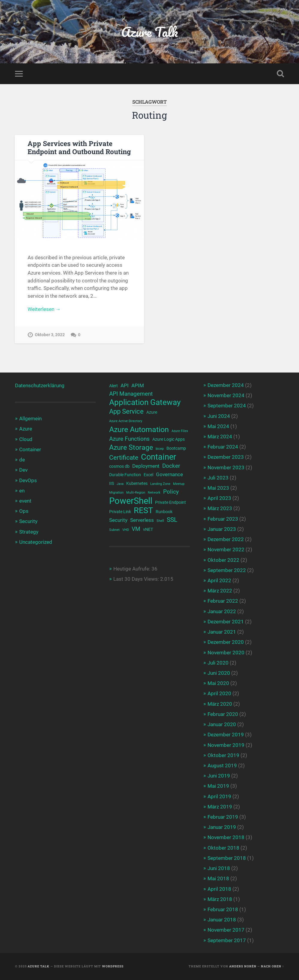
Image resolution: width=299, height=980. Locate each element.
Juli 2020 (218, 663)
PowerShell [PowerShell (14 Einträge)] (131, 501)
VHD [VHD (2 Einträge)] (126, 530)
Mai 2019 (218, 786)
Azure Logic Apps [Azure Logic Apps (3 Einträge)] (169, 439)
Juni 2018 (219, 868)
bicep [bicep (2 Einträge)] (160, 449)
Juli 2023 (218, 478)
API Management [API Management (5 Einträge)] (131, 394)
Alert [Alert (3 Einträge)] (114, 386)
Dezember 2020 (226, 642)
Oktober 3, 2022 (50, 335)
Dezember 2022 (226, 539)
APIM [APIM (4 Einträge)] (138, 386)
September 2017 (227, 940)
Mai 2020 (218, 683)
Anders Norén (243, 966)
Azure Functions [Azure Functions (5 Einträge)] (129, 439)
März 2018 (220, 899)
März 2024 (220, 437)
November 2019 (226, 745)
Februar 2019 (223, 817)
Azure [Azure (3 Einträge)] (152, 412)
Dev (23, 470)
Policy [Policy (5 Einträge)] (171, 492)
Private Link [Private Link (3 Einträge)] (120, 512)
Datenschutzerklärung (40, 385)
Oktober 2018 (223, 848)
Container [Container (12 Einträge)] (158, 457)
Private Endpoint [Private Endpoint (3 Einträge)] (170, 502)
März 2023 (220, 508)
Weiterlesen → (44, 309)
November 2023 (226, 467)
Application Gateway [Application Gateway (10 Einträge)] (145, 402)
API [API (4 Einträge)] (125, 386)
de (22, 460)
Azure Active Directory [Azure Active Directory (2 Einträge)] (126, 421)
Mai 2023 (218, 488)
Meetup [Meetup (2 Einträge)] (179, 484)
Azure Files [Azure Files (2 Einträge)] (180, 431)
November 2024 (226, 395)
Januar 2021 (222, 632)
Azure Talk (149, 32)
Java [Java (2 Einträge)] (120, 484)
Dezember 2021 (226, 622)
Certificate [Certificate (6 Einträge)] (124, 458)
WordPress (113, 966)
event (25, 501)
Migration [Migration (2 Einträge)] (116, 493)
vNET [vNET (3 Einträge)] (148, 529)
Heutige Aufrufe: (132, 569)
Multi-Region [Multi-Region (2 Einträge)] (136, 493)
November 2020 (226, 653)
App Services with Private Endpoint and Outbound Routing (79, 147)
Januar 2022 (222, 611)
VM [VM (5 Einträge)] (136, 529)
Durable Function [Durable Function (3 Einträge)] (125, 475)
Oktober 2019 (223, 755)
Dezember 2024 (226, 385)
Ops (24, 511)
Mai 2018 (218, 878)
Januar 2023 (222, 529)
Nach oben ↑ (272, 966)
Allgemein (30, 418)
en (22, 491)
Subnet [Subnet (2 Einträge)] (114, 530)
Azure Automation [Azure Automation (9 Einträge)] (139, 429)
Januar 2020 (222, 724)
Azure (26, 429)
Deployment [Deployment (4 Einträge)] (146, 466)
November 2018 (226, 837)
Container (30, 449)
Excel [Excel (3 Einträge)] (148, 475)
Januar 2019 (222, 827)
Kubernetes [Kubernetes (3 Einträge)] (137, 483)
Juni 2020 (219, 673)
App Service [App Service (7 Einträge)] (126, 411)
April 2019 (219, 796)
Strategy (29, 532)
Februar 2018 (223, 909)
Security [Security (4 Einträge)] (118, 520)
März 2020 (220, 704)
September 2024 (227, 406)
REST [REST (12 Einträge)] (143, 511)
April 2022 (219, 580)
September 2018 (227, 858)
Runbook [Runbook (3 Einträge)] (164, 512)
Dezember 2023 (226, 457)
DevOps (28, 480)
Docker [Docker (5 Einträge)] (171, 466)
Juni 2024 (219, 416)
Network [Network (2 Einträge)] (154, 493)
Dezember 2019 (226, 735)
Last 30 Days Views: (137, 579)
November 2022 (226, 549)
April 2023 (219, 498)
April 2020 (219, 693)
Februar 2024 (223, 447)
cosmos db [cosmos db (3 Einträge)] (119, 466)
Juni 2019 (219, 776)
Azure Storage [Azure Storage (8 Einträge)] (131, 447)
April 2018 (219, 889)
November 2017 (226, 930)
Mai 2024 (218, 426)
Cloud (26, 439)
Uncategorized (36, 542)
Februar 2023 (223, 519)
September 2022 (227, 570)
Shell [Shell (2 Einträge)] (160, 521)
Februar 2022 (223, 601)
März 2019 (220, 807)
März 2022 (220, 591)
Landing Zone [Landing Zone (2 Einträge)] (160, 484)
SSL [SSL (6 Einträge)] (172, 520)
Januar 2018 (222, 920)
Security (28, 521)
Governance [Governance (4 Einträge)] (169, 475)
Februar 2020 (223, 714)
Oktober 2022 (223, 560)
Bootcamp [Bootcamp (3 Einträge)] (176, 448)
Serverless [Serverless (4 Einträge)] (142, 520)
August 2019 (222, 765)
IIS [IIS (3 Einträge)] (112, 483)
